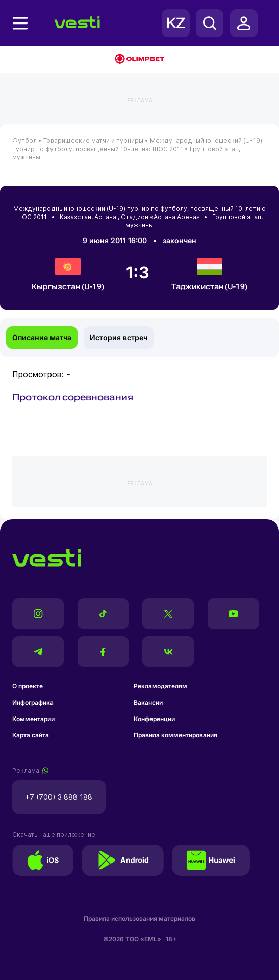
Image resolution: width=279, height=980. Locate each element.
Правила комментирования (175, 735)
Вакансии (148, 702)
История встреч (119, 337)
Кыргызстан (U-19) (68, 272)
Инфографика (33, 702)
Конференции (154, 719)
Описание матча (42, 337)
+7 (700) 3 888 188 (59, 797)
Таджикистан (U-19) (209, 272)
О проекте (28, 686)
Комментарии (33, 719)
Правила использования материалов (139, 918)
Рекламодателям (160, 686)
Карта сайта (31, 735)
